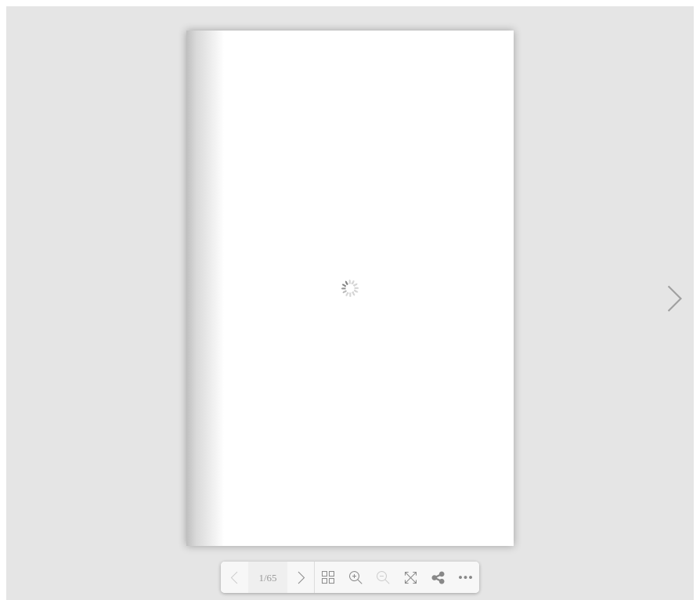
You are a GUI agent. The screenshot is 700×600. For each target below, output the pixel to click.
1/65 (267, 578)
